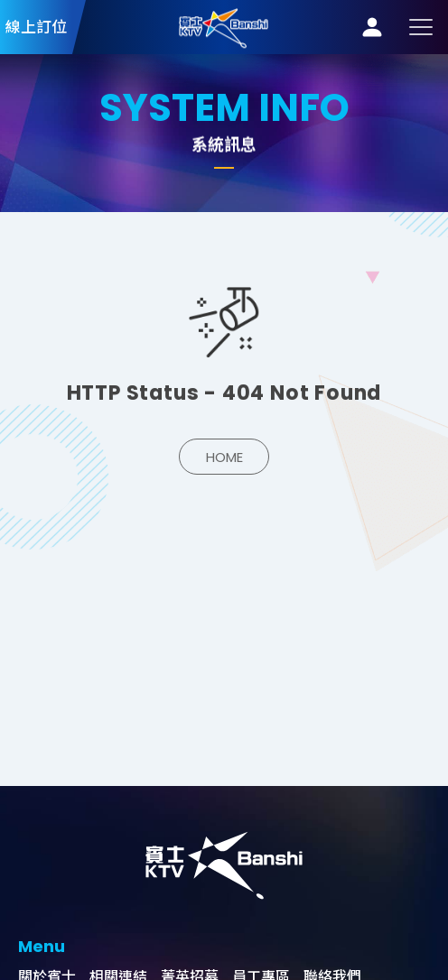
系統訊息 (224, 27)
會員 (372, 27)
